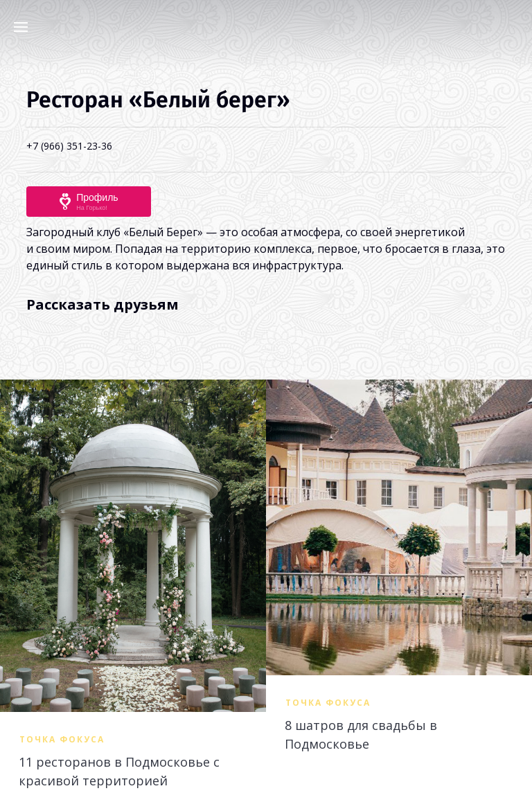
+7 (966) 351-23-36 (69, 146)
